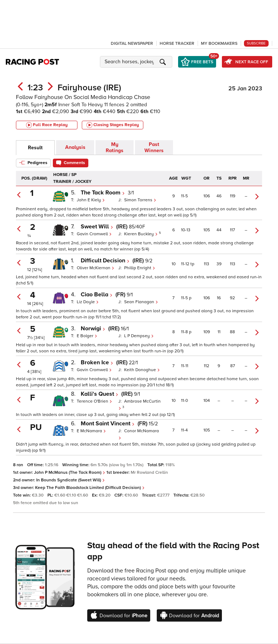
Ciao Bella (97, 295)
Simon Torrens (140, 200)
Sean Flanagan (141, 302)
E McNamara (91, 431)
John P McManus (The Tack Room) (70, 473)
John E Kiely (91, 200)
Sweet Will (97, 227)
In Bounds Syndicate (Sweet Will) (71, 480)
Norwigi (93, 329)
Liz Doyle (88, 302)
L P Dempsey (139, 336)
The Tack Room (103, 193)
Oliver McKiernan (96, 268)
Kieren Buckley (142, 234)
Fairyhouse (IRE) (89, 88)
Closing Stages (113, 125)
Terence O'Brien (94, 401)
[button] (137, 62)
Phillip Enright (140, 268)
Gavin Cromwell (94, 234)
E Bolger (87, 336)
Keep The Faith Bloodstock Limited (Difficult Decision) (90, 488)
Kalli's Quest (100, 394)
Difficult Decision (105, 261)
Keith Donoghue (142, 370)
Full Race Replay (47, 125)
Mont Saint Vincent (108, 424)
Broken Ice (97, 362)
